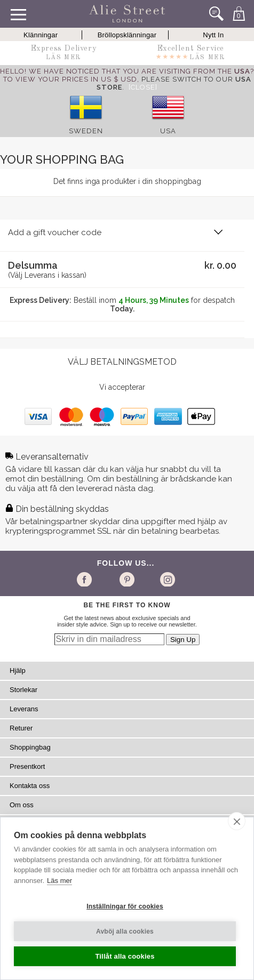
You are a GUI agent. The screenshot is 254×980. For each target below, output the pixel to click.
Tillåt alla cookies (125, 956)
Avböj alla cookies (125, 931)
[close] (237, 821)
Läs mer (59, 881)
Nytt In (213, 35)
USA (168, 131)
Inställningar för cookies (125, 906)
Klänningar (41, 35)
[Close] (143, 87)
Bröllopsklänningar (127, 35)
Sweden (86, 131)
